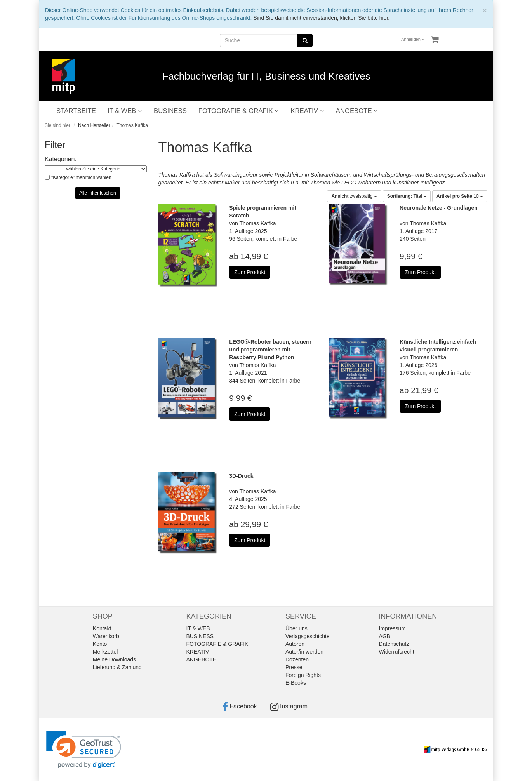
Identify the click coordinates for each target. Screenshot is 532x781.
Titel (407, 196)
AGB (385, 636)
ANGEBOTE (357, 111)
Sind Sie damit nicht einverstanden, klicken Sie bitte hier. (321, 18)
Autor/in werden (304, 652)
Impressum (392, 628)
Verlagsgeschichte (308, 636)
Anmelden (413, 39)
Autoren (295, 644)
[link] (84, 750)
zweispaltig (354, 196)
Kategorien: (61, 159)
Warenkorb (106, 636)
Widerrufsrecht (397, 652)
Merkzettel (105, 652)
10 (460, 196)
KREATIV (307, 111)
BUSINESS (170, 111)
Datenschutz (394, 644)
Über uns (296, 628)
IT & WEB (125, 111)
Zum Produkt (250, 272)
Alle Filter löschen (98, 193)
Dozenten (297, 659)
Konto (100, 644)
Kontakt (102, 628)
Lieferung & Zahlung (117, 667)
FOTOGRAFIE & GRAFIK (239, 111)
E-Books (296, 683)
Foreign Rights (303, 675)
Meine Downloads (114, 659)
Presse (294, 667)
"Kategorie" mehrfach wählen (81, 177)
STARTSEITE (76, 111)
